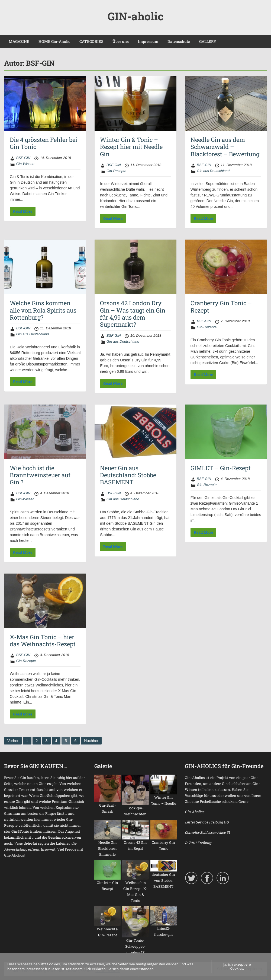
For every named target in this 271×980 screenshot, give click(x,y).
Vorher (13, 741)
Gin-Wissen (25, 164)
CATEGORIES (91, 41)
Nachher (91, 741)
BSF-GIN (23, 158)
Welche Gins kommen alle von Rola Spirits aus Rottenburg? (43, 310)
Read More (23, 211)
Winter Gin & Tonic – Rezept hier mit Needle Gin (131, 147)
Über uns (121, 41)
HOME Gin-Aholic (54, 41)
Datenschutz (179, 41)
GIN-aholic (135, 16)
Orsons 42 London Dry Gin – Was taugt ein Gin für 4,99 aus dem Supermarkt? (133, 314)
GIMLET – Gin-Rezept (221, 468)
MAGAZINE (19, 41)
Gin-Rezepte (116, 171)
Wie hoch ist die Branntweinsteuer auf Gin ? (40, 475)
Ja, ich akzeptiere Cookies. (237, 966)
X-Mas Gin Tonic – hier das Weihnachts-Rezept (43, 640)
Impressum (148, 41)
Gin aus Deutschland (213, 171)
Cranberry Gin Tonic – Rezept (221, 306)
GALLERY (208, 41)
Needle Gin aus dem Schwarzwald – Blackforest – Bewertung (225, 147)
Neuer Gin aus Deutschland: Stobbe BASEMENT (128, 475)
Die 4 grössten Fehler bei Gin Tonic (43, 143)
